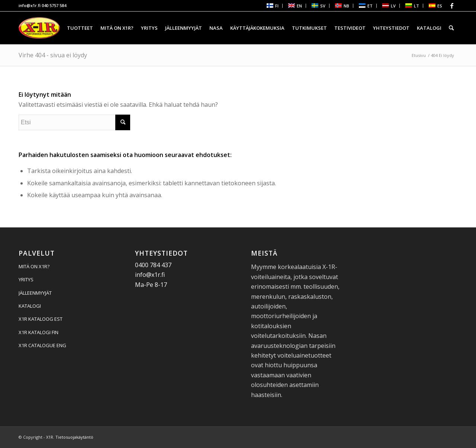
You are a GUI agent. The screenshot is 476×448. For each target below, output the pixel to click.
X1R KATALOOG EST (41, 319)
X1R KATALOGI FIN (38, 332)
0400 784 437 (153, 265)
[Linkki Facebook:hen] (452, 6)
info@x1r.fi (30, 5)
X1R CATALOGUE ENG (42, 345)
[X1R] (39, 28)
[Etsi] (451, 28)
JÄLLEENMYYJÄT (35, 293)
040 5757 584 (54, 5)
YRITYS (26, 279)
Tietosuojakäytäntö (74, 437)
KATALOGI (30, 306)
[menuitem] (272, 6)
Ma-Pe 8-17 (151, 285)
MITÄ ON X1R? (34, 266)
